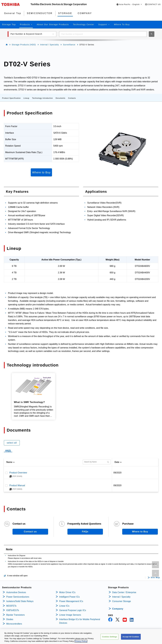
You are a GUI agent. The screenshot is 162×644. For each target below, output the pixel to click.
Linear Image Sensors (70, 615)
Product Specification (11, 98)
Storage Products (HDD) (24, 45)
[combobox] (103, 34)
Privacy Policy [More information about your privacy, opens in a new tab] (81, 641)
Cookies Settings (110, 637)
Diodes (10, 619)
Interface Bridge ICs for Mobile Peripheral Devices (80, 621)
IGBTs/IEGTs (13, 610)
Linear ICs (64, 606)
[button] (129, 5)
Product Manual (17, 485)
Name (9, 462)
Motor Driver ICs (67, 592)
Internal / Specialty (49, 45)
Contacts (72, 98)
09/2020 (118, 473)
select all (12, 443)
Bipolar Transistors (16, 615)
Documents (60, 98)
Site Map (155, 578)
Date (117, 462)
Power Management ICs (71, 601)
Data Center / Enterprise (124, 592)
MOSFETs (11, 606)
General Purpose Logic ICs (73, 610)
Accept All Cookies (131, 637)
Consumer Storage (122, 601)
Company (118, 609)
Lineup (26, 98)
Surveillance (69, 45)
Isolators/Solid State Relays (20, 601)
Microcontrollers (14, 624)
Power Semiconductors (18, 597)
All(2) (8, 451)
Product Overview (18, 473)
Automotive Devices (16, 592)
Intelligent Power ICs (69, 597)
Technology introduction (42, 98)
